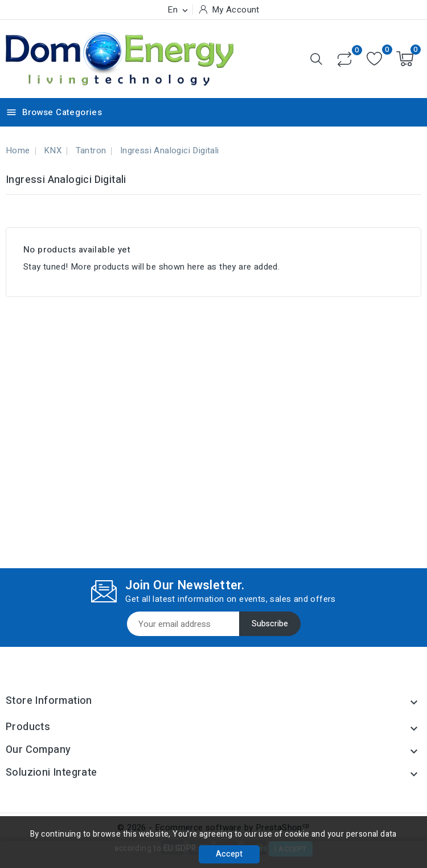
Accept (229, 854)
